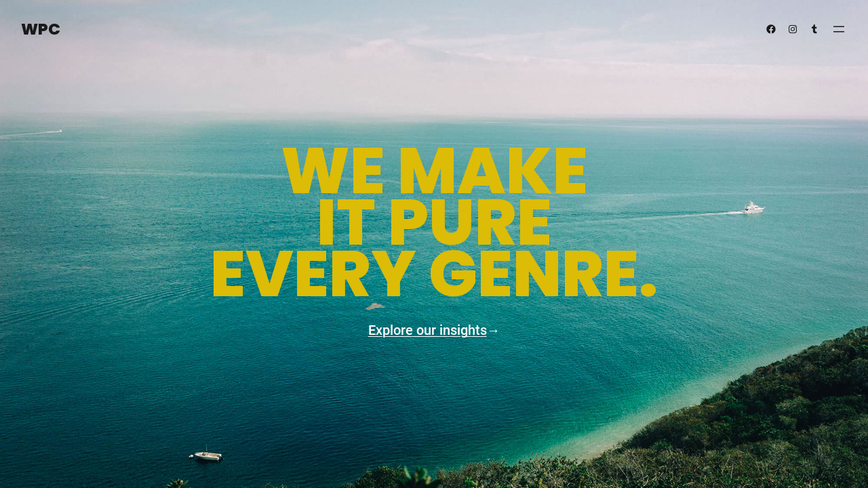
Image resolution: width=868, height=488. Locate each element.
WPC (41, 29)
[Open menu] (839, 29)
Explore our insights (428, 330)
